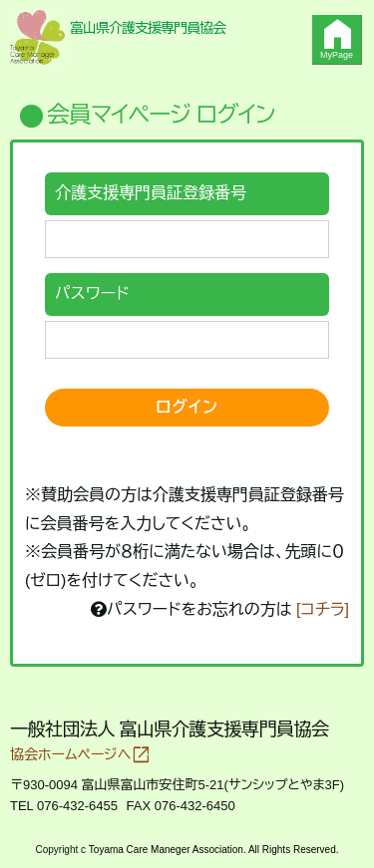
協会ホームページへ (80, 754)
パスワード (92, 293)
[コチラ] (323, 609)
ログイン (187, 407)
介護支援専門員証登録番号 (151, 193)
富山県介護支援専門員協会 (148, 28)
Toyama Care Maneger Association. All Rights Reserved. (214, 850)
